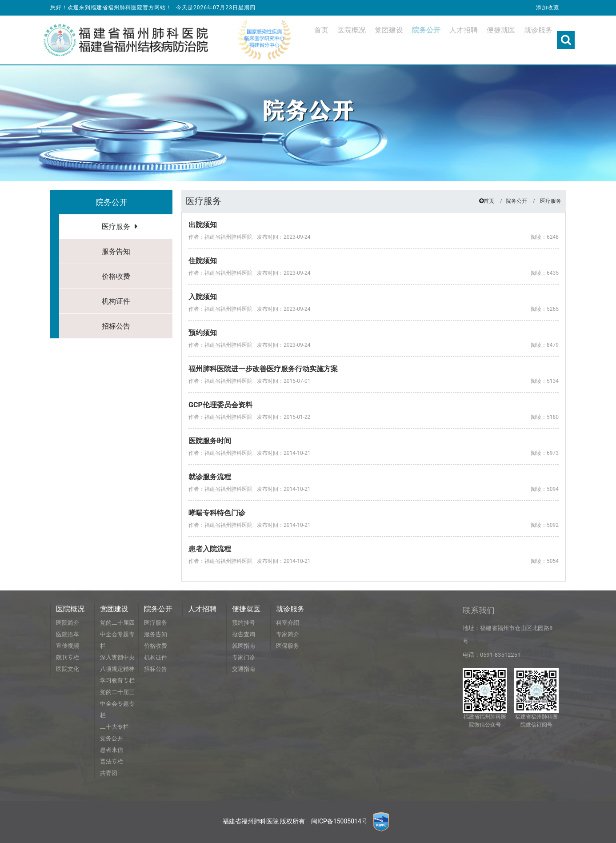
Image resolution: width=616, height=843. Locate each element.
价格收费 (116, 276)
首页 (489, 201)
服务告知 (116, 251)
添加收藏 (548, 8)
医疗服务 (116, 227)
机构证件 (116, 301)
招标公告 (116, 326)
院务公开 (516, 201)
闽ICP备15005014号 (339, 821)
